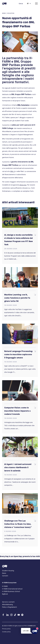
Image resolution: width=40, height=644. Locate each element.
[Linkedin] (8, 615)
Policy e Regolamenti (9, 607)
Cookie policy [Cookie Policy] (6, 632)
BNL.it (13, 171)
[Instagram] (12, 615)
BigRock (5, 594)
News (4, 573)
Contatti (5, 576)
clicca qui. (23, 185)
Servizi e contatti (8, 602)
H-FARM (5, 586)
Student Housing (8, 571)
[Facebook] (4, 615)
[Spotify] (22, 615)
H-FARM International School (12, 589)
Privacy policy (6, 629)
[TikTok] (16, 615)
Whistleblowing (7, 605)
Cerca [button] (21, 4)
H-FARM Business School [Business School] (11, 591)
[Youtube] (19, 615)
